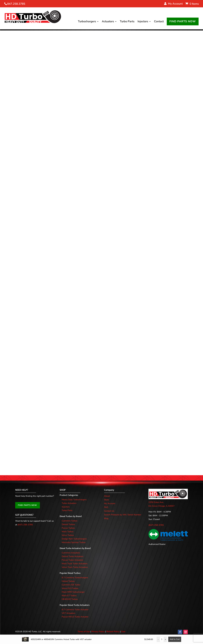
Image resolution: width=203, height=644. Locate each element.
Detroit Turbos (68, 523)
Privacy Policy (98, 630)
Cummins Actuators (71, 551)
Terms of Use (84, 630)
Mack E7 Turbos (69, 594)
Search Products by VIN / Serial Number (123, 513)
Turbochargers (89, 12)
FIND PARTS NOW (96, 31)
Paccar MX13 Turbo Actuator (75, 615)
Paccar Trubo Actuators (72, 558)
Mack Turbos (68, 530)
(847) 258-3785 (25, 523)
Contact (161, 12)
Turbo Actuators (69, 502)
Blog (106, 517)
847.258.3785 (16, 4)
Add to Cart (175, 639)
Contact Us (109, 509)
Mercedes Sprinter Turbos (74, 541)
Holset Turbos (68, 579)
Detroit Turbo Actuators (73, 555)
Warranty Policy (100, 634)
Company (109, 488)
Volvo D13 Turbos (70, 587)
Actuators (110, 12)
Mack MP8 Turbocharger (73, 590)
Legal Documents (117, 634)
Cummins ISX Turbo (71, 583)
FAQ (106, 506)
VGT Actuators (68, 611)
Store (106, 498)
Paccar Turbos (68, 526)
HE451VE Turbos (70, 597)
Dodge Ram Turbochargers (74, 537)
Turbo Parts (129, 12)
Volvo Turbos (68, 534)
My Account (110, 502)
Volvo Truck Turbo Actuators (75, 565)
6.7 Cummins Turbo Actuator (75, 608)
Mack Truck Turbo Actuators (75, 562)
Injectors (145, 12)
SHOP (63, 488)
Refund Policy (113, 630)
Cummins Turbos (70, 519)
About (107, 494)
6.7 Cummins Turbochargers (75, 576)
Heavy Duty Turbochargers (74, 498)
